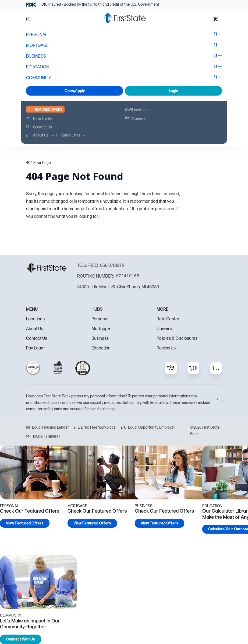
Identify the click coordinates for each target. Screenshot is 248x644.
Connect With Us (21, 639)
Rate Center (168, 319)
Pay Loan (37, 348)
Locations (35, 319)
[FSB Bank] (124, 18)
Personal (100, 319)
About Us (35, 329)
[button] (31, 19)
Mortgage (101, 329)
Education (101, 348)
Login (173, 91)
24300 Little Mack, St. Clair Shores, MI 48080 (118, 287)
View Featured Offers (25, 523)
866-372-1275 (112, 266)
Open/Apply (75, 91)
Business (100, 339)
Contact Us (37, 339)
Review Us (166, 348)
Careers (164, 329)
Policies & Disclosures (177, 339)
